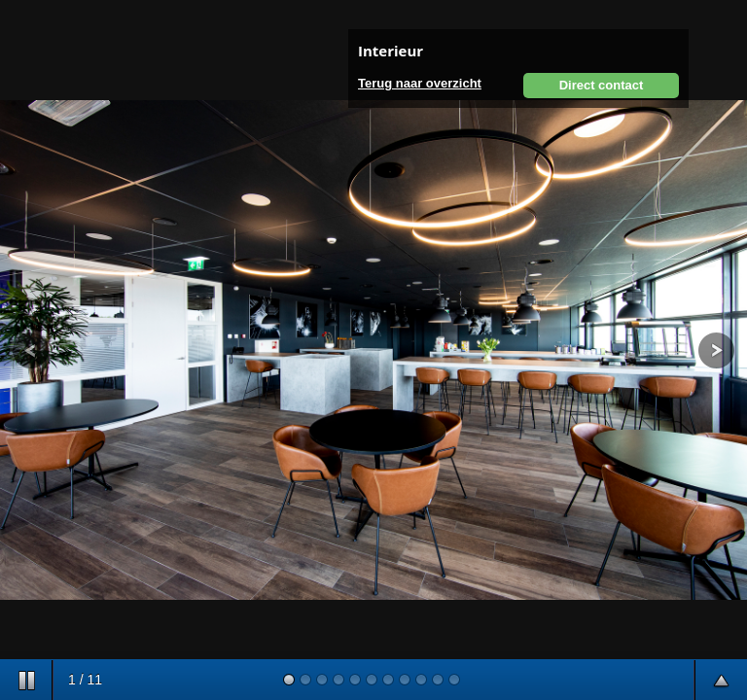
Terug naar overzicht (420, 83)
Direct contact (602, 85)
